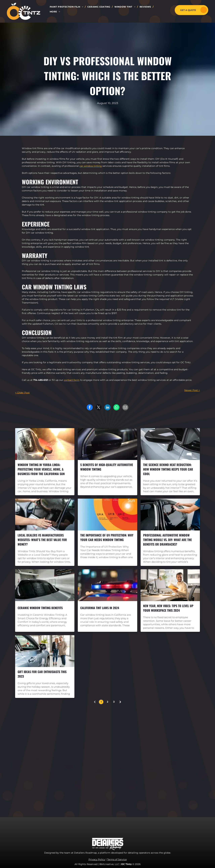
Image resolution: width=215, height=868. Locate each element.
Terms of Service (117, 859)
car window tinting (91, 166)
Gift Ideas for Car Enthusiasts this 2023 (42, 674)
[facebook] (130, 760)
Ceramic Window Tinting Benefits (40, 608)
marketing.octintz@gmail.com (156, 795)
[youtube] (145, 760)
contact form (72, 380)
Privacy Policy (97, 859)
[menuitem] (67, 7)
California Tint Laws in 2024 (100, 608)
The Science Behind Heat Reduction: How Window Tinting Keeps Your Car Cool (168, 469)
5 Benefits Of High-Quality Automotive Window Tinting (107, 467)
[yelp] (153, 760)
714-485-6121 (41, 380)
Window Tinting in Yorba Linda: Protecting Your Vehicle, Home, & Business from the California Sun (41, 469)
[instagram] (138, 760)
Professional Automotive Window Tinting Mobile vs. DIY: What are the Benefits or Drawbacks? (167, 540)
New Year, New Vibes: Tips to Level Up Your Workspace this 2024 (168, 608)
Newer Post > (192, 390)
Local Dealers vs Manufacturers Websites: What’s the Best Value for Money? (42, 540)
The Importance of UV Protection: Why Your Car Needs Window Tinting (107, 537)
